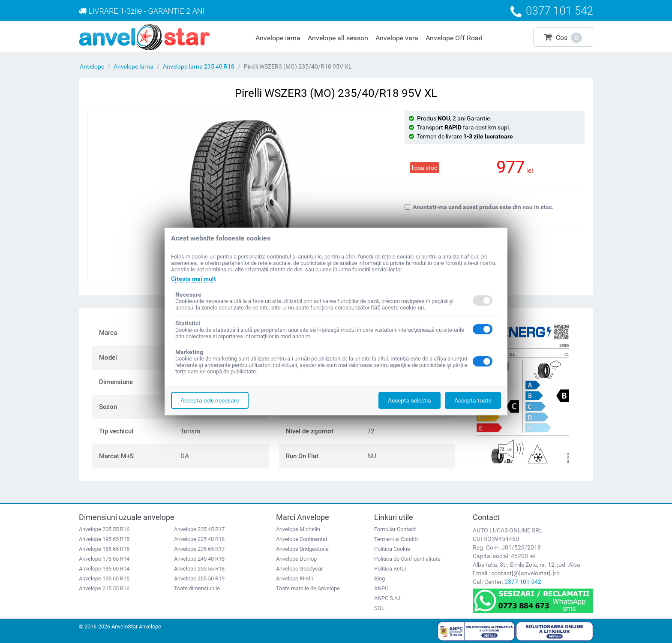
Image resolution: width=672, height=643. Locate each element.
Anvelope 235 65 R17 (199, 549)
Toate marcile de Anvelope (308, 588)
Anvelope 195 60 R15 (104, 578)
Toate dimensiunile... (199, 588)
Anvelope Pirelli (294, 578)
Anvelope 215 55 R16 (104, 588)
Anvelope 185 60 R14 (104, 569)
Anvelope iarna (278, 38)
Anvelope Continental (301, 539)
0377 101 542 (523, 582)
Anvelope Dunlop (296, 559)
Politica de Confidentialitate (407, 559)
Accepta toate (473, 400)
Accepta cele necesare (210, 400)
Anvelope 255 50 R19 (199, 578)
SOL (379, 608)
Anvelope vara (397, 38)
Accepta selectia (409, 400)
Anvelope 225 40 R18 (199, 539)
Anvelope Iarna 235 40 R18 (199, 66)
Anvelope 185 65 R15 (104, 549)
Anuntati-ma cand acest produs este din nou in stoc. (479, 207)
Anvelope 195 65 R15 (104, 539)
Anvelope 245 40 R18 (199, 559)
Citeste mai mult (193, 279)
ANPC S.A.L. (389, 598)
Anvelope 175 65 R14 (104, 559)
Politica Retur (390, 569)
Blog (379, 578)
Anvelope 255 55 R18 (199, 569)
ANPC (381, 588)
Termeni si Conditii (396, 539)
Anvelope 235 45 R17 (199, 529)
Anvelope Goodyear (299, 569)
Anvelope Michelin (298, 529)
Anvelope (92, 66)
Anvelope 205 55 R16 (104, 529)
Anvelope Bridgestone (302, 549)
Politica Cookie (392, 549)
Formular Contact (395, 529)
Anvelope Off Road (454, 38)
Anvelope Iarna (133, 66)
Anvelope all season (338, 38)
